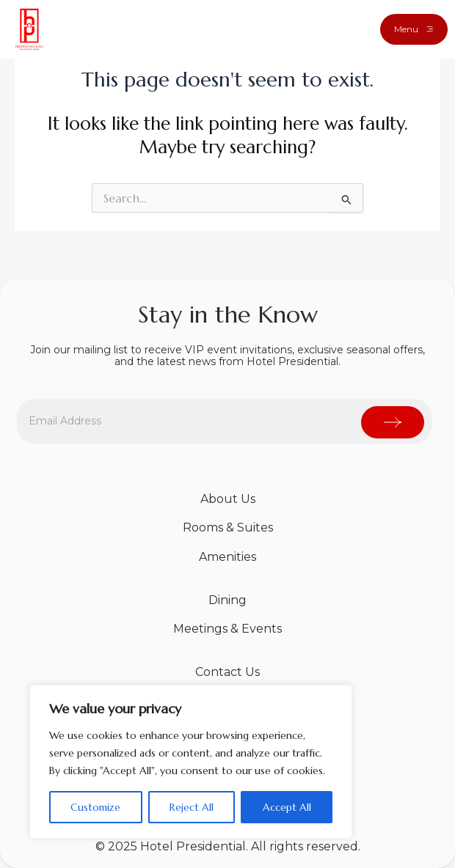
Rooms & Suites (228, 527)
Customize (95, 807)
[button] (414, 29)
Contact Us (227, 672)
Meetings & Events (227, 629)
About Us (228, 499)
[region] (191, 762)
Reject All (192, 807)
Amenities (227, 557)
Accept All (287, 807)
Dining (227, 600)
